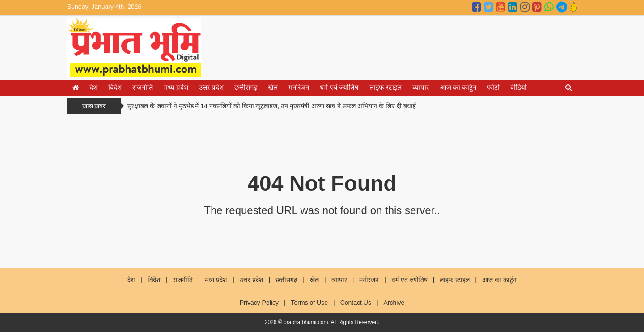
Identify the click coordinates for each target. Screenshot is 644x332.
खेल (273, 87)
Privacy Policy (259, 303)
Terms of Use (309, 303)
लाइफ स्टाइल (386, 87)
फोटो (493, 87)
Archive (394, 303)
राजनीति (143, 87)
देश (93, 87)
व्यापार (421, 87)
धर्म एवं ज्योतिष (339, 87)
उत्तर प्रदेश (211, 87)
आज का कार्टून (458, 87)
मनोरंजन (299, 87)
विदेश (115, 87)
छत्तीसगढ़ (246, 87)
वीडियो (519, 87)
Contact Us (356, 303)
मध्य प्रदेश (176, 87)
